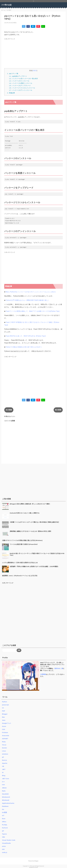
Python (5, 702)
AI (3, 772)
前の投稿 (58, 410)
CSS (4, 729)
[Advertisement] (34, 53)
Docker (5, 748)
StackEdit (5, 794)
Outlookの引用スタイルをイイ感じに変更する (25, 513)
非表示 (35, 71)
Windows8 (6, 800)
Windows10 (6, 797)
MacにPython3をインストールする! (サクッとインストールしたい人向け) (31, 292)
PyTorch (5, 828)
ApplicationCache (8, 803)
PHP (4, 711)
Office (4, 822)
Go (3, 809)
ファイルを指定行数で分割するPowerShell (24, 544)
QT (3, 831)
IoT (3, 815)
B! (33, 26)
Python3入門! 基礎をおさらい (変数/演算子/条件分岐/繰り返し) (27, 300)
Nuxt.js (4, 760)
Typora (4, 834)
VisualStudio (6, 843)
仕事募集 (43, 674)
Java (4, 720)
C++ (3, 782)
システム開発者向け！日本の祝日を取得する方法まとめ (20, 563)
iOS (3, 849)
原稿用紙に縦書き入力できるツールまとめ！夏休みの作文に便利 (30, 531)
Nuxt (4, 819)
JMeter (4, 788)
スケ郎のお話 (6, 5)
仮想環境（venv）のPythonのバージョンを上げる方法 (20, 576)
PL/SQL (5, 825)
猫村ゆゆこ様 (59, 668)
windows (5, 754)
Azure (4, 726)
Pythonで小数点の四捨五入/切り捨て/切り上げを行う (24, 347)
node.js (5, 852)
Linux (4, 751)
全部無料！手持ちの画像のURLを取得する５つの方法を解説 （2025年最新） (34, 566)
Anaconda (6, 736)
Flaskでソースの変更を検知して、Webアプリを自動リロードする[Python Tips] (33, 311)
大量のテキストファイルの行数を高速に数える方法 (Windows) (22, 540)
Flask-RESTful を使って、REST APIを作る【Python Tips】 (26, 336)
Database (5, 806)
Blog (4, 776)
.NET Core (6, 779)
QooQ (36, 867)
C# (3, 708)
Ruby (4, 742)
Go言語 (4, 812)
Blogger (5, 714)
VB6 (3, 837)
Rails (4, 791)
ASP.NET (5, 739)
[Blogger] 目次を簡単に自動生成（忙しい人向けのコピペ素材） (30, 504)
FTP (3, 785)
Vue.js (4, 745)
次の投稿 (9, 410)
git (3, 757)
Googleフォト (7, 723)
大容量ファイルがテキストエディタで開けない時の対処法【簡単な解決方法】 (35, 522)
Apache (5, 763)
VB (3, 766)
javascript (5, 705)
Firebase (5, 732)
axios (4, 846)
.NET (4, 769)
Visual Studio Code (9, 840)
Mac (3, 717)
